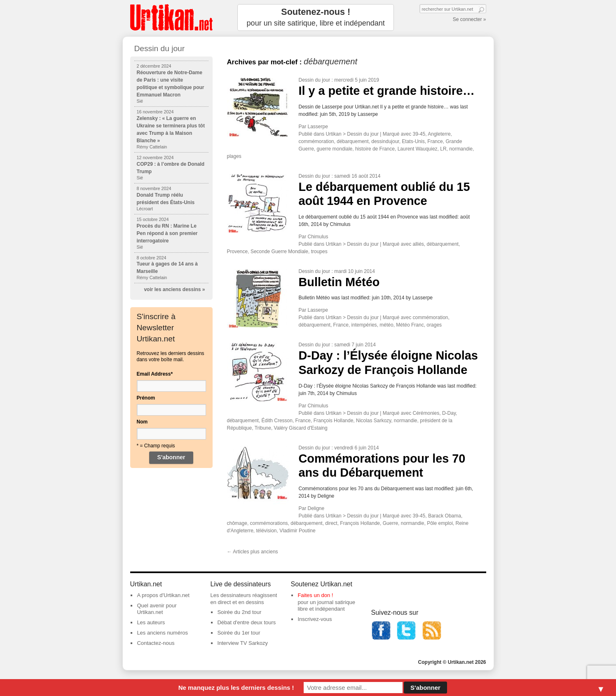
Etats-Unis (413, 141)
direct (331, 523)
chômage (237, 523)
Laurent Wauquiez (418, 149)
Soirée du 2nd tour (239, 612)
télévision (267, 531)
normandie (461, 149)
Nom (142, 422)
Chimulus (318, 237)
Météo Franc (410, 325)
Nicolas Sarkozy (374, 421)
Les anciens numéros (162, 633)
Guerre (390, 523)
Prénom (146, 398)
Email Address (155, 374)
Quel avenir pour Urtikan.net (157, 609)
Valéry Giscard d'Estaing (301, 428)
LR (443, 149)
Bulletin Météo (339, 282)
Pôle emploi (440, 523)
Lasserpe (318, 127)
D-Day (449, 413)
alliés (418, 244)
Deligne (316, 508)
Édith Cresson (277, 421)
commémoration (316, 141)
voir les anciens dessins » (174, 289)
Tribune (263, 428)
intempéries (364, 325)
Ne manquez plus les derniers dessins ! (236, 688)
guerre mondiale (335, 149)
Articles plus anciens (253, 552)
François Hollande (334, 421)
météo (386, 325)
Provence (238, 252)
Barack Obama (445, 516)
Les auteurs (151, 622)
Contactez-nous (156, 643)
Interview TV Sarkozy (242, 643)
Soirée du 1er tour (239, 633)
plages (234, 156)
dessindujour (385, 141)
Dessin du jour (315, 80)
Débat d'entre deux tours (246, 622)
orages (434, 325)
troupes (319, 252)
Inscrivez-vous (315, 619)
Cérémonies (426, 413)
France (435, 141)
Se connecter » (470, 19)
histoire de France (375, 149)
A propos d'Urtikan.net (163, 595)
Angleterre (439, 134)
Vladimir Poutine (297, 531)
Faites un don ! (315, 595)
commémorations (269, 523)
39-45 (419, 134)
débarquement (353, 141)
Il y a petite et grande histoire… (387, 91)
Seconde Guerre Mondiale (279, 252)
